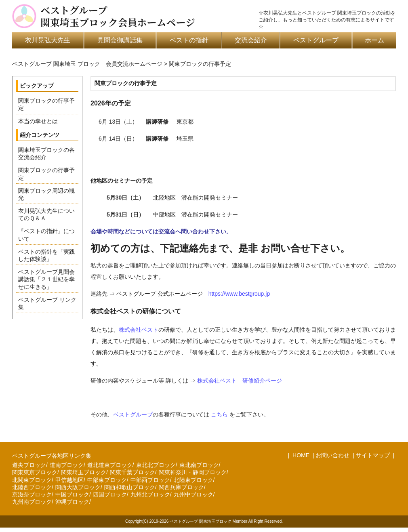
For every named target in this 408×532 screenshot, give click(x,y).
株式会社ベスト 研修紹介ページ (240, 381)
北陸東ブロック (193, 480)
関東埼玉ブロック (84, 472)
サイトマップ (373, 455)
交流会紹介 (251, 40)
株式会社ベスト (139, 330)
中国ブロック (72, 494)
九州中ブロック (193, 494)
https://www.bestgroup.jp (239, 294)
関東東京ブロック (35, 472)
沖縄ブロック (72, 502)
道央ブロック (29, 465)
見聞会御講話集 (120, 40)
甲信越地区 (69, 480)
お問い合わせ (332, 455)
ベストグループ (316, 40)
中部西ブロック (150, 480)
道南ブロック (67, 465)
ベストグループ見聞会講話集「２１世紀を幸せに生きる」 (46, 279)
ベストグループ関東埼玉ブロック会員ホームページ (118, 16)
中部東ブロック (107, 480)
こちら (219, 414)
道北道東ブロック (110, 465)
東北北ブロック (156, 465)
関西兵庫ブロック (181, 487)
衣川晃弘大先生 (48, 40)
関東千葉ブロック (132, 472)
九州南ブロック (32, 502)
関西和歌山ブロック (130, 487)
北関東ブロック (32, 480)
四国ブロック (110, 494)
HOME (300, 455)
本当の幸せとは (38, 121)
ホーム (374, 40)
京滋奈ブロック (32, 494)
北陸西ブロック (32, 487)
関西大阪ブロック (78, 487)
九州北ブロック (150, 494)
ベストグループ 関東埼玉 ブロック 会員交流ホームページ (87, 64)
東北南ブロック (199, 465)
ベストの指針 (189, 40)
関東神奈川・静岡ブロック (193, 472)
